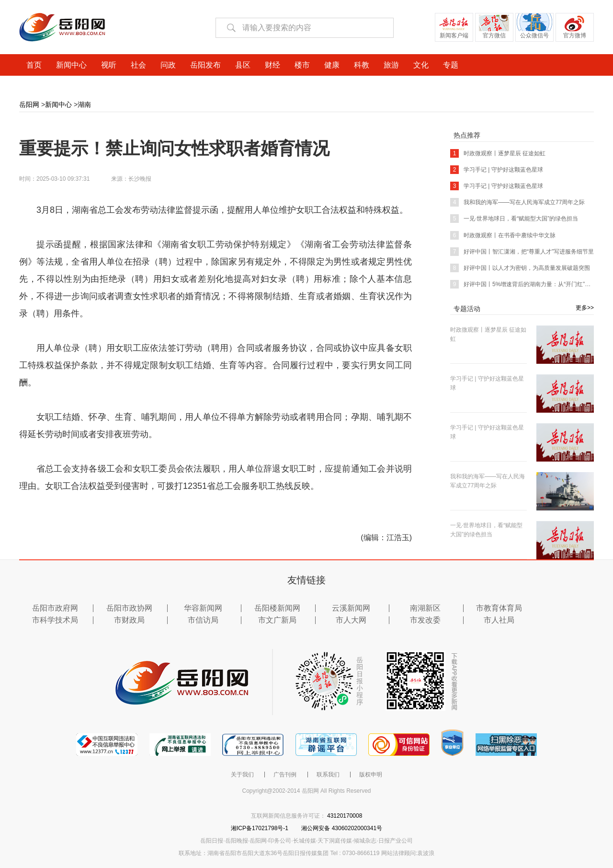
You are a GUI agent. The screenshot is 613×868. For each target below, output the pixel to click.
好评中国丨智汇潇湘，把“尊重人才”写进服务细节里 (522, 252)
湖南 (84, 104)
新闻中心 (58, 104)
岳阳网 (29, 104)
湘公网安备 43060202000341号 (342, 828)
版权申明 (371, 775)
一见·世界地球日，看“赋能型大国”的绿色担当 (514, 219)
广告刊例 (285, 775)
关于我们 (242, 775)
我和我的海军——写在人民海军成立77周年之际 (517, 202)
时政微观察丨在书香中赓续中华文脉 (503, 235)
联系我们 (328, 775)
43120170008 (345, 816)
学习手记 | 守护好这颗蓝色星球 (497, 170)
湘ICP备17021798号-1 (260, 828)
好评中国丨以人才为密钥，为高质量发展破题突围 (520, 268)
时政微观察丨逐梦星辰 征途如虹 (498, 153)
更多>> (585, 308)
